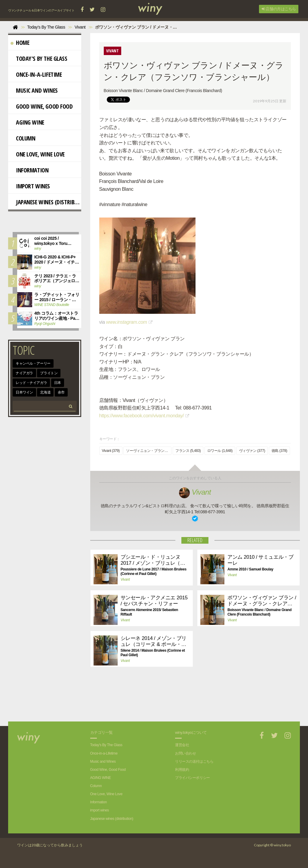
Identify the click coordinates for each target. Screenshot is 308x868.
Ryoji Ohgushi (45, 324)
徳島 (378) (279, 451)
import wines (30, 186)
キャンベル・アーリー (33, 363)
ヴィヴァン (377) (252, 451)
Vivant (195, 492)
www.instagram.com (127, 322)
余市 (61, 392)
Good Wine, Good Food (42, 106)
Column (23, 138)
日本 (58, 383)
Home (20, 43)
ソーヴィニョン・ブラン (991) (149, 451)
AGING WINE (27, 122)
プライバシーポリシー (192, 778)
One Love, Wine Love (38, 154)
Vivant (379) (111, 451)
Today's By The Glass (39, 59)
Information (29, 170)
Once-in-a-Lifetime (36, 74)
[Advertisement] (190, 700)
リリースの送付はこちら (194, 761)
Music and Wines (34, 90)
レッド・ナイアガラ (31, 383)
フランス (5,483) (188, 451)
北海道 (45, 392)
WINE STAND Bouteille (52, 305)
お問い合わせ (185, 753)
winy (38, 249)
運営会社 (182, 745)
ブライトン (49, 373)
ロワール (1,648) (220, 451)
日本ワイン (24, 392)
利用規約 (182, 770)
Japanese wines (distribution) (46, 202)
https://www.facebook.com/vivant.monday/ (142, 416)
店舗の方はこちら (279, 9)
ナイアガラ (24, 373)
